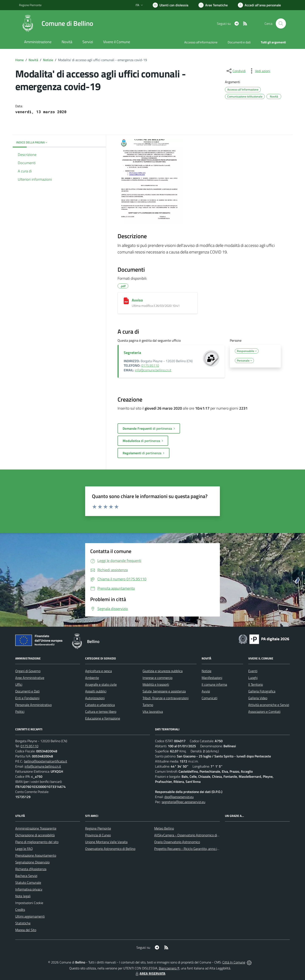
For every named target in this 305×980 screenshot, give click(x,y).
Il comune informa (214, 684)
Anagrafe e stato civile (101, 684)
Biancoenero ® (169, 968)
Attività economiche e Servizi (269, 705)
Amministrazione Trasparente (36, 828)
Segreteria (132, 353)
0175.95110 (150, 365)
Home (19, 60)
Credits (20, 910)
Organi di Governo (28, 671)
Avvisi (206, 691)
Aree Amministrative (30, 678)
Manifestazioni (212, 678)
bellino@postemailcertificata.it (46, 761)
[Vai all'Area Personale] (259, 5)
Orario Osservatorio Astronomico (177, 842)
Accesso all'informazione (201, 42)
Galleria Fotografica (262, 691)
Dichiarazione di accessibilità (35, 835)
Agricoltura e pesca (98, 671)
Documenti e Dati (27, 691)
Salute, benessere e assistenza (164, 691)
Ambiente (92, 678)
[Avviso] (126, 301)
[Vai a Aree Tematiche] (213, 5)
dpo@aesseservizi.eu (179, 797)
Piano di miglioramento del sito (37, 842)
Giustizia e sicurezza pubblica (163, 671)
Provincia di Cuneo (98, 835)
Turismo (148, 705)
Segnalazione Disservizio (32, 862)
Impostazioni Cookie (29, 903)
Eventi (253, 671)
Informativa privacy (29, 889)
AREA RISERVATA (150, 973)
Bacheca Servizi (26, 876)
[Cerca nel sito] (281, 23)
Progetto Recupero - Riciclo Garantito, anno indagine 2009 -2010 (200, 849)
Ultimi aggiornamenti (30, 916)
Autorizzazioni (95, 698)
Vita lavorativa (153, 712)
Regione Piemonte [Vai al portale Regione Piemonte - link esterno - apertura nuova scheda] (30, 5)
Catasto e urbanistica (100, 705)
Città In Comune (234, 962)
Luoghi (253, 678)
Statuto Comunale (28, 882)
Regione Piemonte (98, 828)
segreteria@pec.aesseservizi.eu (183, 802)
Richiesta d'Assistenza (31, 869)
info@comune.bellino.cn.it (153, 370)
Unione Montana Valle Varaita (106, 842)
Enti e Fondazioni (27, 698)
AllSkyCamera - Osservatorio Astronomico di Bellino (191, 835)
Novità (33, 60)
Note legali (23, 896)
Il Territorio (256, 684)
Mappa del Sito (26, 930)
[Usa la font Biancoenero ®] (171, 5)
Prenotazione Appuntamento (36, 855)
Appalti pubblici (96, 691)
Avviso (137, 300)
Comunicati (209, 698)
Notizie (48, 60)
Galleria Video (258, 698)
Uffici (19, 684)
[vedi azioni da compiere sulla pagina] (259, 71)
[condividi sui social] (236, 71)
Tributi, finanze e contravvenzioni (166, 698)
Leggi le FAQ (24, 849)
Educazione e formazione (103, 718)
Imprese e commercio (157, 678)
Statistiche (23, 923)
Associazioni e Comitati (264, 712)
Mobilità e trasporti (156, 684)
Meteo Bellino (164, 828)
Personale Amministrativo (33, 705)
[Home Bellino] (56, 23)
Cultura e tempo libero (101, 712)
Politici (20, 712)
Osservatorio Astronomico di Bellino (110, 849)
